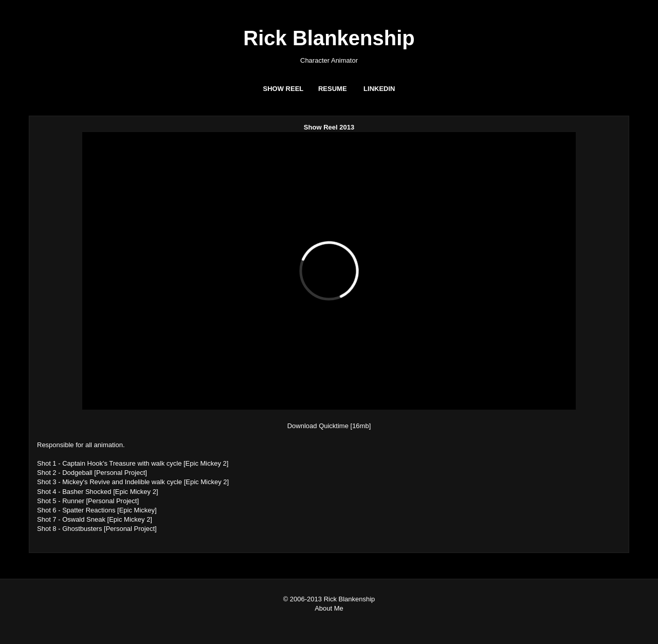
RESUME (333, 89)
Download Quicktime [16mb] (329, 426)
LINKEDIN (379, 89)
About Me (329, 608)
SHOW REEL (284, 89)
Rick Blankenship (329, 38)
